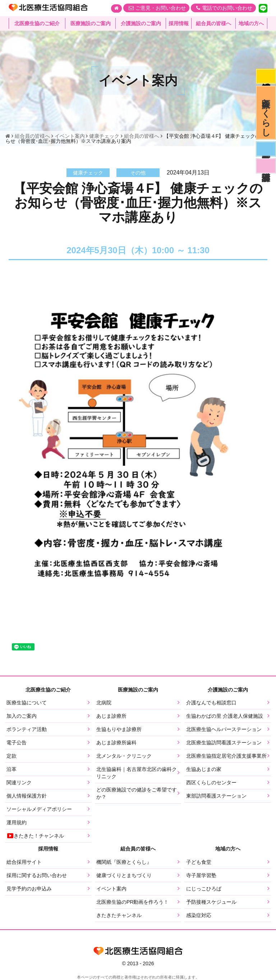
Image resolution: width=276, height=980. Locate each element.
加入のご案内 (22, 716)
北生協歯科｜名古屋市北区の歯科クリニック (137, 773)
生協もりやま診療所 (119, 729)
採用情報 (179, 23)
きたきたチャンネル (119, 915)
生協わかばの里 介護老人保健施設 (225, 716)
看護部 (266, 166)
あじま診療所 (111, 716)
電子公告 (17, 743)
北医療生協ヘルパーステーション (224, 729)
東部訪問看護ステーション (216, 796)
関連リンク (19, 782)
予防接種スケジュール (211, 902)
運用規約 (17, 822)
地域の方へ (251, 23)
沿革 (11, 769)
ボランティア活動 (27, 729)
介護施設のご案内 (141, 23)
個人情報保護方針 (27, 796)
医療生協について (27, 703)
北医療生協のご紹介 (37, 23)
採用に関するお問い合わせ (37, 875)
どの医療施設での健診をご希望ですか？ (137, 793)
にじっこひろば (204, 889)
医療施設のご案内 (91, 23)
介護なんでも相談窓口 (211, 703)
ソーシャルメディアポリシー (39, 809)
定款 (11, 756)
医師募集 (266, 149)
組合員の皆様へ (213, 23)
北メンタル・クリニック (124, 756)
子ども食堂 (199, 862)
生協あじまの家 (204, 769)
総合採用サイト (24, 862)
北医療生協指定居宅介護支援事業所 (226, 756)
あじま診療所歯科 (116, 743)
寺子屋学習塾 (201, 875)
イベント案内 (111, 889)
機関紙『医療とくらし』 (124, 862)
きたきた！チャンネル (35, 836)
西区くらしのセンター (211, 782)
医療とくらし (266, 113)
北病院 (104, 703)
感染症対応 (266, 76)
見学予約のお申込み (29, 889)
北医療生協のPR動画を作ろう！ (132, 902)
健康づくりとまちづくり (124, 875)
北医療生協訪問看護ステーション (224, 743)
